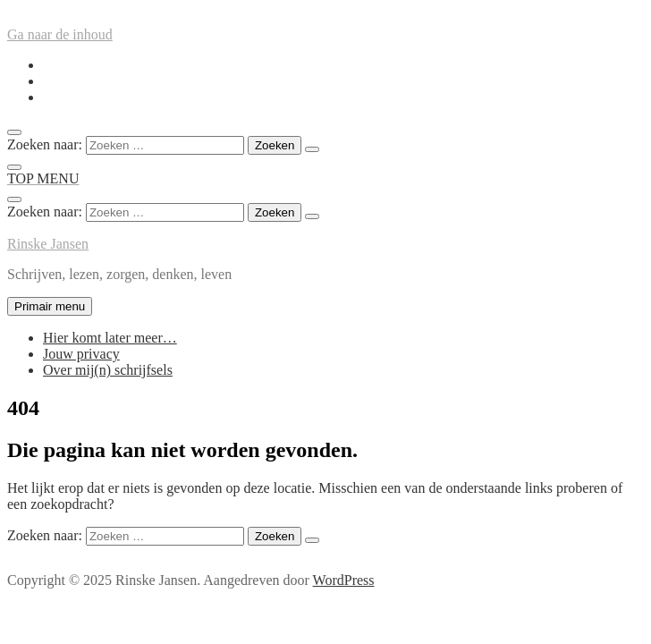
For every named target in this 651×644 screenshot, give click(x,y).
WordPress (344, 580)
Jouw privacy (81, 354)
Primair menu (50, 306)
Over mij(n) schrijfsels (108, 370)
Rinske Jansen (48, 244)
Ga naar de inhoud (60, 34)
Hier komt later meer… (110, 338)
